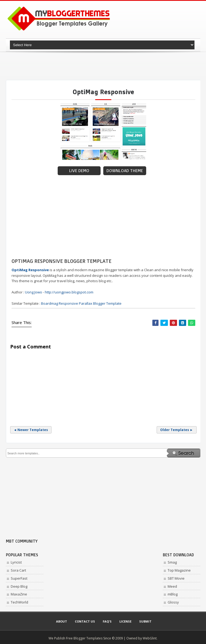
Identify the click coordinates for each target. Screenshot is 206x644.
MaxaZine (19, 594)
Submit (145, 621)
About (62, 621)
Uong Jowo (34, 292)
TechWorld (19, 602)
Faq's (107, 621)
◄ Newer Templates (31, 430)
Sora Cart (18, 570)
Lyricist (16, 562)
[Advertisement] (104, 66)
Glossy (173, 602)
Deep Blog (19, 586)
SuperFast (19, 578)
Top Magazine (179, 570)
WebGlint (150, 638)
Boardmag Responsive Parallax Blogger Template (81, 303)
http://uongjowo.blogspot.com (69, 292)
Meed (172, 586)
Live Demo (79, 171)
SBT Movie (176, 578)
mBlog (173, 594)
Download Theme (125, 171)
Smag (172, 562)
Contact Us (85, 621)
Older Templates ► (177, 430)
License (125, 621)
